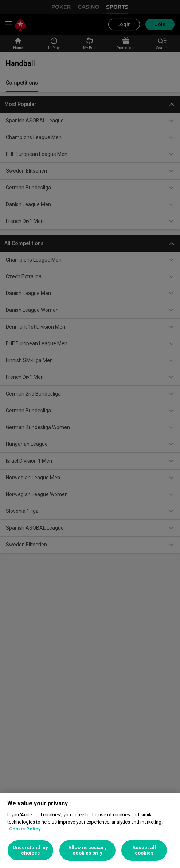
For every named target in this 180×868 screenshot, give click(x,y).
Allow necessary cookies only (88, 850)
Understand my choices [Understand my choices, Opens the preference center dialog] (31, 850)
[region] (90, 830)
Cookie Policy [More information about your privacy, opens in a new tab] (25, 829)
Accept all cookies (144, 850)
